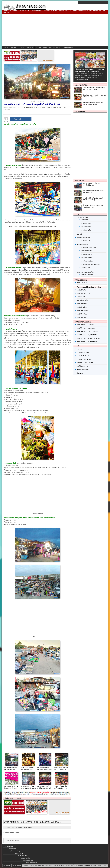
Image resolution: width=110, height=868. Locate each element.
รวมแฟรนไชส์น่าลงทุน (84, 359)
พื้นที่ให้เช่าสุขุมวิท (83, 311)
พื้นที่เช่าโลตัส (82, 290)
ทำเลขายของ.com (41, 865)
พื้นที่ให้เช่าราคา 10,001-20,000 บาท (88, 335)
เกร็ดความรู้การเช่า (83, 370)
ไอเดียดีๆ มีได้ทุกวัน (41, 48)
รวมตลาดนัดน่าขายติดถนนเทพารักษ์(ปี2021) (91, 184)
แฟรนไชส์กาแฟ (82, 283)
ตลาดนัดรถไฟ (82, 297)
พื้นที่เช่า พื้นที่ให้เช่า (83, 356)
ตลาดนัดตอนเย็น (86, 227)
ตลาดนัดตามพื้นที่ (83, 245)
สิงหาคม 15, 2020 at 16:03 (23, 828)
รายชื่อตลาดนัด (13, 849)
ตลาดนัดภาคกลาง (86, 254)
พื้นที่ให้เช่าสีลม (82, 314)
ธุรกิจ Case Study (15, 851)
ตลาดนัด (14, 48)
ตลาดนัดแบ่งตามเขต (87, 275)
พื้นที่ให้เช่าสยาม (82, 317)
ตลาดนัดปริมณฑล (86, 251)
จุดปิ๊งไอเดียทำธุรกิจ (83, 366)
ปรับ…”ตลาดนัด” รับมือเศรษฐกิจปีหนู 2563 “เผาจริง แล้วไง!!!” (94, 89)
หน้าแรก (6, 48)
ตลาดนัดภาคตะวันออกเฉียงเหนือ (91, 264)
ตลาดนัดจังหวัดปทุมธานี (58, 107)
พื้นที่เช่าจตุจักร (82, 307)
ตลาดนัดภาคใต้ (85, 268)
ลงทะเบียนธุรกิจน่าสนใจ (27, 860)
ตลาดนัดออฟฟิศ (85, 240)
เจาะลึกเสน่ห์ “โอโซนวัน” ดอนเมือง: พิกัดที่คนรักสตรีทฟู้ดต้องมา (94, 199)
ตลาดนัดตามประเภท (84, 238)
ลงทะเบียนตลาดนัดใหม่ (24, 858)
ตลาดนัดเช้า (84, 220)
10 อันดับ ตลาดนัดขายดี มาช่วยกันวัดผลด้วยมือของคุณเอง (94, 103)
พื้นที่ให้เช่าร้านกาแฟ (84, 293)
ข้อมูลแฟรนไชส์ (9, 846)
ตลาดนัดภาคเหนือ (86, 258)
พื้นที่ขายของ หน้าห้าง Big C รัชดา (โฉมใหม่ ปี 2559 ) (94, 206)
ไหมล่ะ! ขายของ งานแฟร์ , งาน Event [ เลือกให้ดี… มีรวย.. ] (95, 96)
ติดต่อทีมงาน (7, 865)
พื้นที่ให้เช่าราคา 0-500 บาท (86, 325)
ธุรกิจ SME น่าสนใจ (55, 48)
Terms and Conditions (83, 865)
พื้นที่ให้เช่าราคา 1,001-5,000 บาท (88, 332)
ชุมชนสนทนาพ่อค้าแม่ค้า (85, 363)
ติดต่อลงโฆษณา (17, 865)
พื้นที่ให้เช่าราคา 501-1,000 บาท (87, 328)
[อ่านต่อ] (86, 80)
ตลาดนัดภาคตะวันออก (87, 261)
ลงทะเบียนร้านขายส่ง (32, 863)
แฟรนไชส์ (21, 48)
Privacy (63, 865)
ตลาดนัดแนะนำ (80, 180)
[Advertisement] (55, 30)
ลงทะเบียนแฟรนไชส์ (22, 856)
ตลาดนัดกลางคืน (45, 107)
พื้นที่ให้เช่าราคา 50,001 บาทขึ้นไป (88, 342)
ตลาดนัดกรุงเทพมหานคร (88, 247)
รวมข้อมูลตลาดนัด (83, 352)
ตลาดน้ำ (80, 234)
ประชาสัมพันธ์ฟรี (68, 48)
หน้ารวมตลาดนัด (82, 217)
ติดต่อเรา (80, 373)
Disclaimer (93, 865)
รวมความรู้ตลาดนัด (81, 85)
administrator (28, 107)
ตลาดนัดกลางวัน (86, 223)
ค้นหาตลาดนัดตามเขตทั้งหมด (86, 272)
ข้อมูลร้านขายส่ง (19, 853)
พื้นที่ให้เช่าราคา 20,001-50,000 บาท (88, 338)
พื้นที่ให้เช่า (30, 48)
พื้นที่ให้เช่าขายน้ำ (83, 304)
